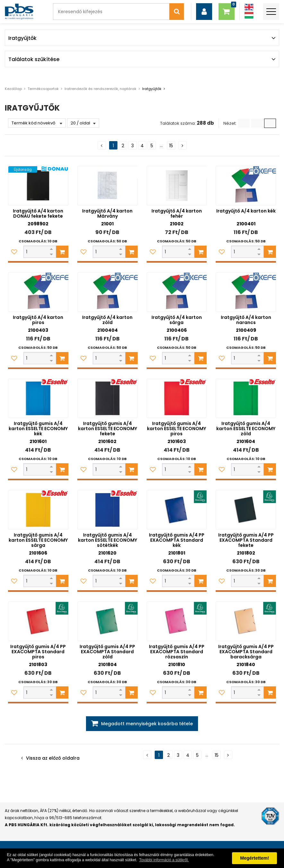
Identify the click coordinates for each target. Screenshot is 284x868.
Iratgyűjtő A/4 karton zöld (107, 320)
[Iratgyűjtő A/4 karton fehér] (177, 186)
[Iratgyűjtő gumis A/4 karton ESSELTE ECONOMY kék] (38, 398)
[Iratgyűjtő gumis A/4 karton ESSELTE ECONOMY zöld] (246, 398)
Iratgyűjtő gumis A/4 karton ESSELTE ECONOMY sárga (38, 540)
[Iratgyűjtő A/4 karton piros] (38, 292)
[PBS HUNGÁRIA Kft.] (19, 12)
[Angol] (249, 7)
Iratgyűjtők (152, 89)
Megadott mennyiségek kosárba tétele (147, 724)
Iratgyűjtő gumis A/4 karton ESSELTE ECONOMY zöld (246, 429)
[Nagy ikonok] (270, 123)
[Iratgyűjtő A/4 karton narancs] (246, 292)
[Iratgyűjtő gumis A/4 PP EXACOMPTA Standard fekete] (246, 510)
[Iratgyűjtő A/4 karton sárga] (177, 292)
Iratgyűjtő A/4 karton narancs (246, 320)
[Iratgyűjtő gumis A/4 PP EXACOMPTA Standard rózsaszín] (177, 621)
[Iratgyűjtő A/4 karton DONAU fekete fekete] (38, 186)
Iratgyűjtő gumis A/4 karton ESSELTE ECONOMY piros (176, 429)
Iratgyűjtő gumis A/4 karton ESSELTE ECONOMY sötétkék (108, 540)
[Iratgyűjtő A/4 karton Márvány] (108, 186)
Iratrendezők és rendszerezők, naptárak (100, 89)
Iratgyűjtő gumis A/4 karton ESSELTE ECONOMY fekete (108, 429)
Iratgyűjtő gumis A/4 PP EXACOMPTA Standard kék (177, 540)
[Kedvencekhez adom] (14, 252)
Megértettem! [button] (254, 858)
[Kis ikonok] (257, 123)
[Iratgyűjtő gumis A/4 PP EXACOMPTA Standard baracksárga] (246, 621)
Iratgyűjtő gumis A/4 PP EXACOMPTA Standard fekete (246, 540)
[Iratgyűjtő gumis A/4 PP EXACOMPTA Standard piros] (38, 621)
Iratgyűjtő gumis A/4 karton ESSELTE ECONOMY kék (38, 429)
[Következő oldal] (183, 145)
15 (171, 146)
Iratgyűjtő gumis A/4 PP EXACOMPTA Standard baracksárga (246, 652)
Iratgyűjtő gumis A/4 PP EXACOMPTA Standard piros (38, 652)
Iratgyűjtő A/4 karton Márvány (107, 213)
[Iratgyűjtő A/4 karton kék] (246, 186)
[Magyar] (249, 15)
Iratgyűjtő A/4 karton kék (246, 211)
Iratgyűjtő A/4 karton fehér (177, 213)
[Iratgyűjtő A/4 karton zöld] (108, 292)
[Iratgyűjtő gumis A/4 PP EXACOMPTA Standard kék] (177, 510)
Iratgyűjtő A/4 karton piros (38, 320)
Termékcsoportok (43, 89)
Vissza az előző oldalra (53, 758)
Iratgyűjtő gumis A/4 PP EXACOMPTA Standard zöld (107, 652)
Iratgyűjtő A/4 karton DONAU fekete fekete (38, 213)
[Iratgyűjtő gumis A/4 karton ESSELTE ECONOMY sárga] (38, 510)
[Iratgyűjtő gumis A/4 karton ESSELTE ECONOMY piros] (177, 398)
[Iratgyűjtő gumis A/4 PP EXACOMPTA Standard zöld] (108, 621)
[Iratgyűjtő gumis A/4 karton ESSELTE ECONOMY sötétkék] (108, 510)
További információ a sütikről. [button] (164, 860)
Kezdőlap (13, 89)
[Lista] (244, 123)
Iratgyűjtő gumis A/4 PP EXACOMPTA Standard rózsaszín (177, 652)
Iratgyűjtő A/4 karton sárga (177, 320)
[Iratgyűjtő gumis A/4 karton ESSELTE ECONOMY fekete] (108, 398)
